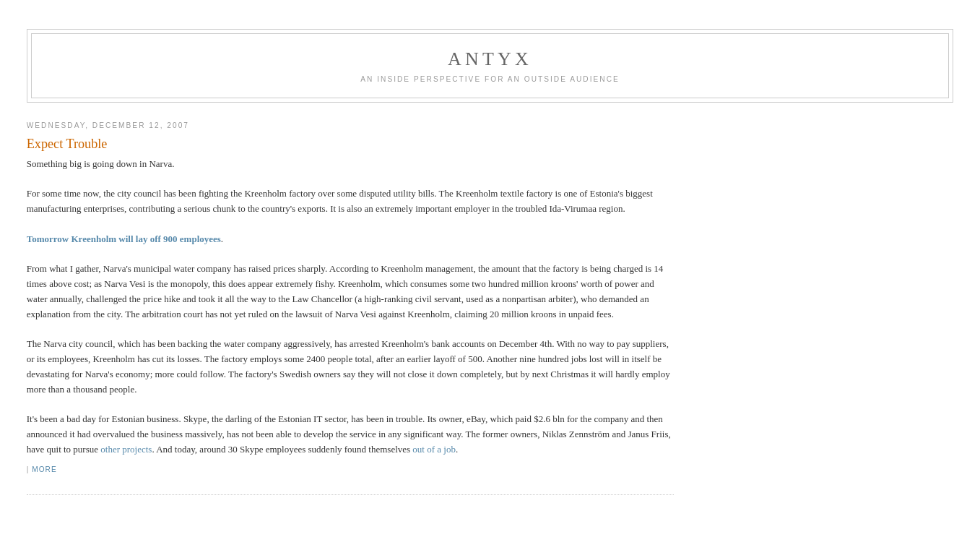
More (44, 469)
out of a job (434, 449)
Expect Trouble (67, 144)
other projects (126, 449)
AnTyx (490, 59)
